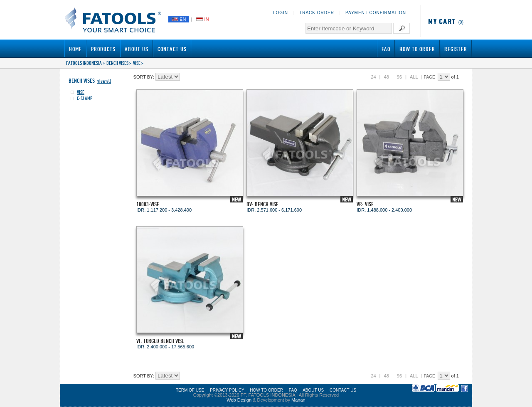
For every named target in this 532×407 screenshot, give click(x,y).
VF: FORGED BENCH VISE (160, 341)
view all (104, 81)
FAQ (386, 49)
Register (456, 49)
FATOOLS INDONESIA (84, 63)
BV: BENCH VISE (262, 204)
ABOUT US (313, 390)
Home (75, 49)
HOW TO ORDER (266, 390)
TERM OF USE (190, 390)
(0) (444, 22)
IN (202, 19)
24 (373, 77)
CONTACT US (343, 390)
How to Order (417, 49)
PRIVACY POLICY (227, 390)
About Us (137, 49)
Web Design (239, 400)
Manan (298, 400)
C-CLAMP (85, 98)
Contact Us (172, 49)
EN (179, 19)
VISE (137, 63)
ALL (414, 77)
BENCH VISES (117, 63)
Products (103, 49)
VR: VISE (365, 204)
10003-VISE (148, 204)
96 (399, 77)
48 (387, 77)
